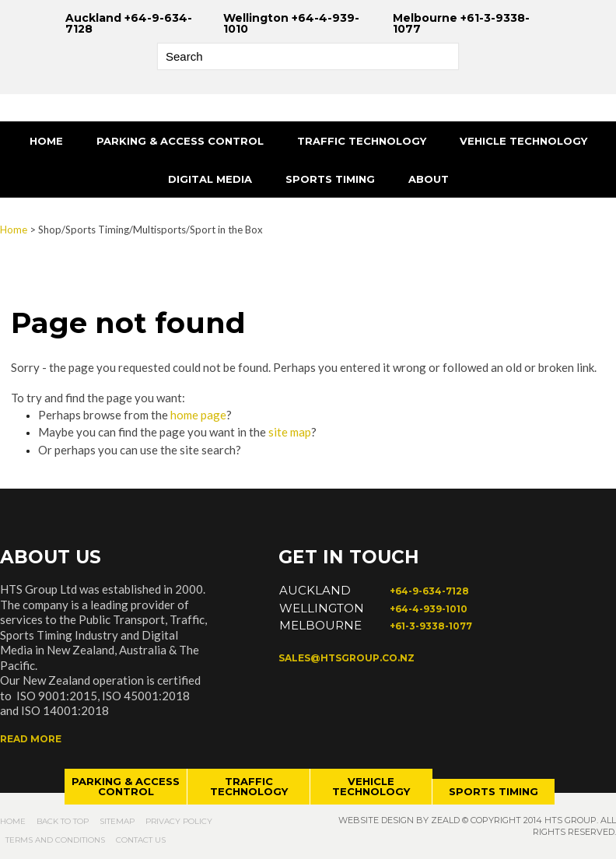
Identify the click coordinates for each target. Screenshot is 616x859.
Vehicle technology (371, 786)
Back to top (63, 821)
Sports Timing (330, 179)
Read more (31, 739)
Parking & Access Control (180, 141)
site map (290, 432)
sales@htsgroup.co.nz (346, 658)
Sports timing (493, 791)
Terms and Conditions (55, 840)
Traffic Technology (362, 141)
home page (198, 415)
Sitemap (117, 821)
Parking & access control (126, 786)
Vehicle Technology (523, 141)
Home (46, 141)
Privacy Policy (179, 821)
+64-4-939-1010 (429, 609)
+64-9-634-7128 (429, 591)
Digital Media (210, 179)
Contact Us (141, 840)
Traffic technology (249, 786)
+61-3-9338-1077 (431, 626)
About (429, 179)
